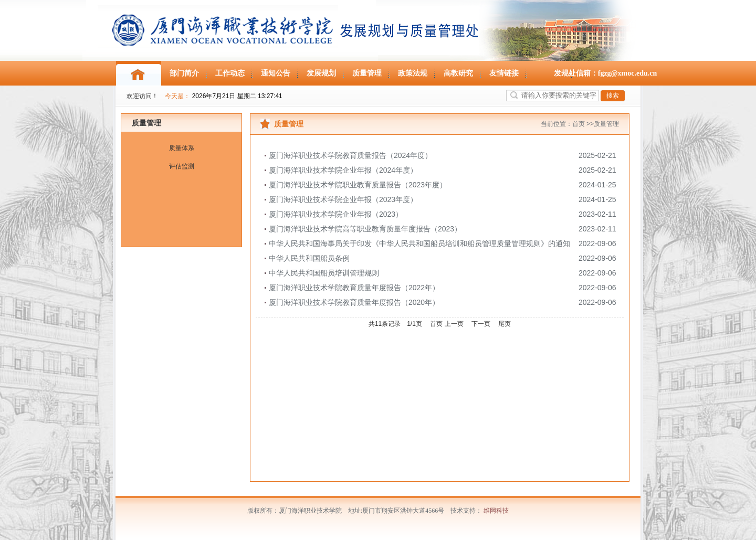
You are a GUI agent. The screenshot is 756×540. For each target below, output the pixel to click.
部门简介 (184, 73)
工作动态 (230, 73)
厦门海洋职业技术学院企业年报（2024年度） (343, 170)
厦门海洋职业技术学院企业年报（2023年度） (343, 199)
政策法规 (413, 73)
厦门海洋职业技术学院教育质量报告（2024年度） (350, 155)
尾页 (505, 324)
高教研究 (458, 73)
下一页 (481, 324)
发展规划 (321, 73)
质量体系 (182, 148)
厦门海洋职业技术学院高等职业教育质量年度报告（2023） (365, 229)
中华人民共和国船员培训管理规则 (324, 273)
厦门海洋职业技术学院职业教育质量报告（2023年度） (358, 185)
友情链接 (504, 73)
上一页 (454, 324)
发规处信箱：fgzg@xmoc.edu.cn (606, 73)
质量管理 (367, 73)
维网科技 (496, 511)
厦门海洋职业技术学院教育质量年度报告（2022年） (354, 288)
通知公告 (276, 73)
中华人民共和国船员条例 (309, 258)
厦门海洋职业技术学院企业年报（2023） (336, 214)
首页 (579, 124)
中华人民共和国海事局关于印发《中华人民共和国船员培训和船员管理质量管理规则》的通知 (419, 243)
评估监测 (182, 166)
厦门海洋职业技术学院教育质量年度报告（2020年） (354, 302)
